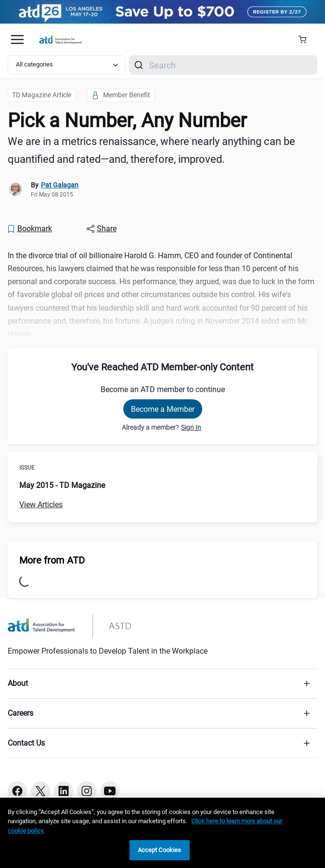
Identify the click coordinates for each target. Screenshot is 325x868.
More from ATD (52, 560)
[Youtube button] (110, 791)
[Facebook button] (17, 791)
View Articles (41, 505)
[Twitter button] (40, 791)
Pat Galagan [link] (60, 185)
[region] (162, 833)
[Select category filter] (66, 65)
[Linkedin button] (64, 791)
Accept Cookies (160, 850)
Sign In (191, 427)
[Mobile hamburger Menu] (17, 39)
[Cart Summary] (306, 39)
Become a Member (163, 409)
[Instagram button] (87, 791)
